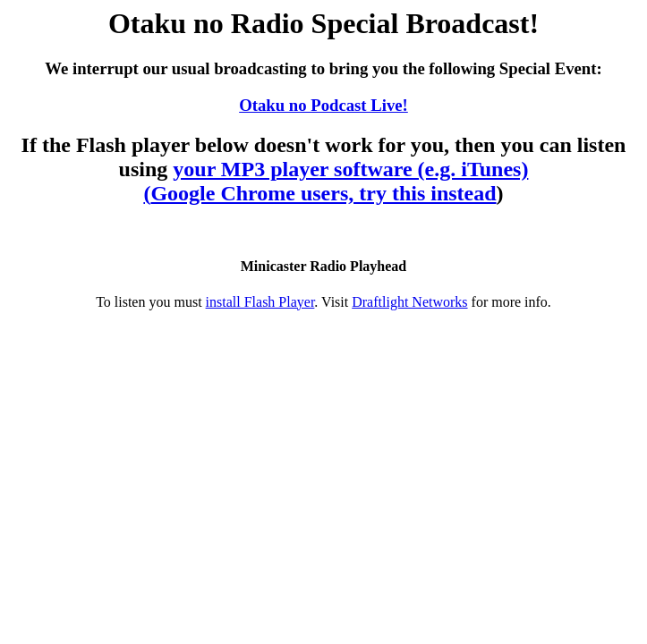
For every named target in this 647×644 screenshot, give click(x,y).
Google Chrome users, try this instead (323, 193)
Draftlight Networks (409, 302)
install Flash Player (260, 302)
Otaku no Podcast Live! (323, 105)
